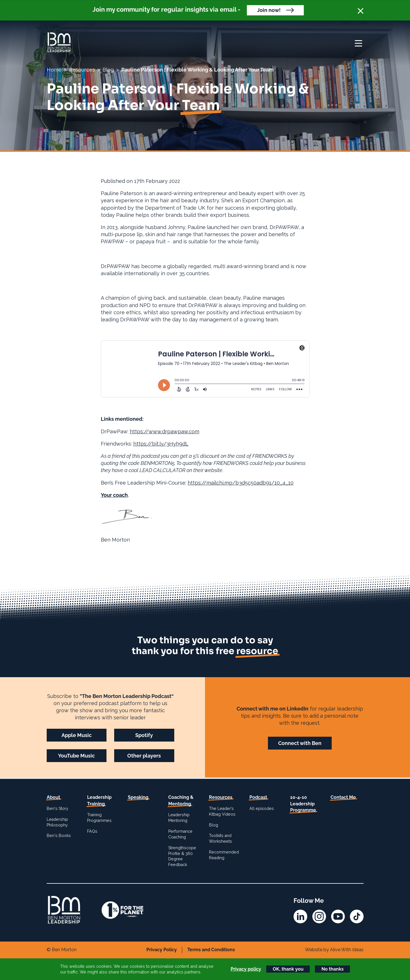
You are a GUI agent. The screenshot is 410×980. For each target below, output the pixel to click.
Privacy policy (246, 969)
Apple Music (77, 735)
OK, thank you (288, 969)
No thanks (333, 969)
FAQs (92, 831)
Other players (144, 756)
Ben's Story (58, 808)
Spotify (144, 735)
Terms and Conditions (211, 950)
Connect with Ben (300, 743)
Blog (108, 70)
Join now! (269, 10)
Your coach (114, 495)
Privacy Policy (162, 950)
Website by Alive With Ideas (334, 950)
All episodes (262, 808)
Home (54, 70)
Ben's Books (59, 836)
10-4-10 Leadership (303, 804)
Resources (82, 70)
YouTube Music (76, 756)
